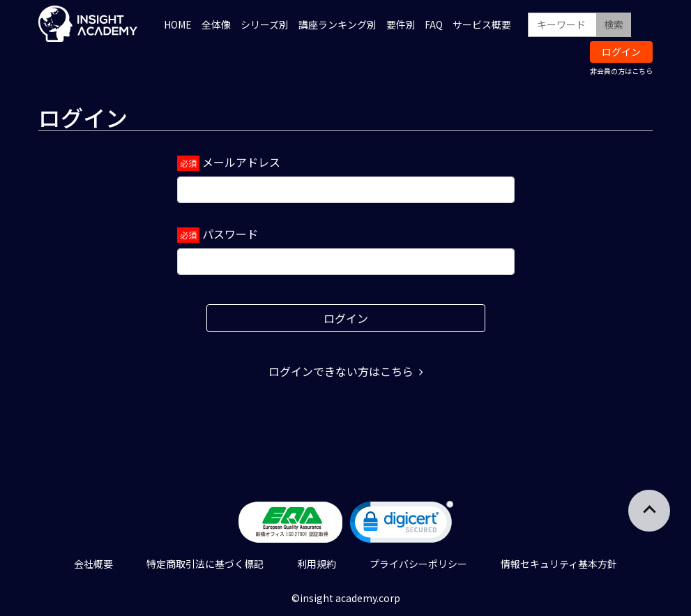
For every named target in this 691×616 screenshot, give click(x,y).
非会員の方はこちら (621, 71)
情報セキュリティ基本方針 (559, 564)
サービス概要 (482, 24)
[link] (402, 525)
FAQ (434, 24)
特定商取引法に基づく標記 (205, 564)
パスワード (230, 234)
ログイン (621, 52)
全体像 (216, 24)
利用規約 (317, 564)
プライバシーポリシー (418, 564)
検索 (614, 24)
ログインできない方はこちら (346, 371)
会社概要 (93, 564)
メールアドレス (241, 162)
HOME (178, 24)
